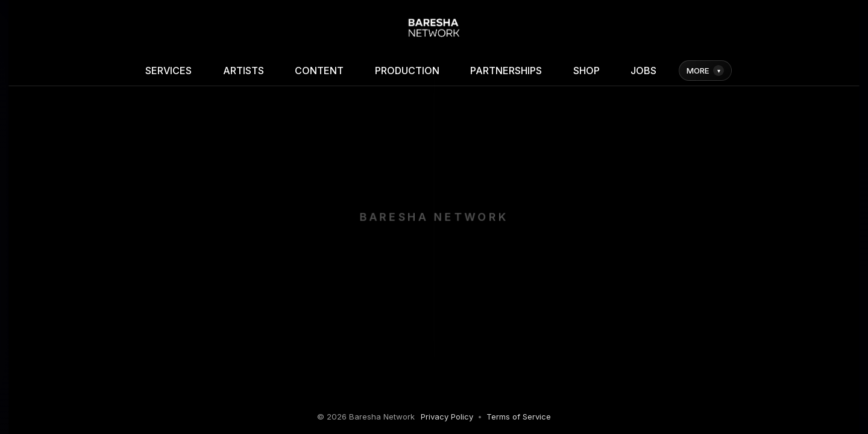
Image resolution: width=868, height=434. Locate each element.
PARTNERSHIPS (506, 71)
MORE (705, 71)
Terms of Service (519, 417)
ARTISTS (244, 71)
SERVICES (168, 71)
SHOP (587, 71)
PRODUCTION (407, 71)
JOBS (643, 71)
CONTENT (319, 71)
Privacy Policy (447, 417)
